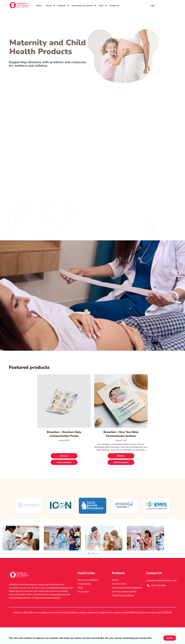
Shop (101, 6)
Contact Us (114, 6)
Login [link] (153, 6)
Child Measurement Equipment (127, 604)
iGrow (115, 596)
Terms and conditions (88, 596)
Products (62, 6)
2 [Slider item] (92, 570)
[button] (173, 6)
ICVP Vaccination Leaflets (124, 608)
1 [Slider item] (89, 570)
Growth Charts (119, 600)
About (49, 6)
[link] (20, 6)
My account (83, 608)
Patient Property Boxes (123, 612)
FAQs (80, 604)
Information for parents (82, 6)
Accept (170, 638)
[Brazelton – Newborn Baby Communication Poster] (64, 401)
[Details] (64, 456)
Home (39, 6)
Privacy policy (84, 600)
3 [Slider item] (96, 570)
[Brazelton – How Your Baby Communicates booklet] (121, 401)
